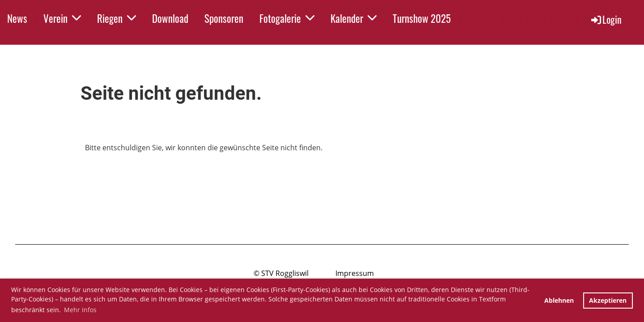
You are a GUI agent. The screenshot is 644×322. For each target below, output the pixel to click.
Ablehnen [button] (559, 300)
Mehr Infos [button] (80, 310)
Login (606, 19)
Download (170, 18)
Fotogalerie (287, 18)
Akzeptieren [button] (608, 300)
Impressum (355, 273)
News (17, 18)
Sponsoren (224, 18)
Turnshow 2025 (422, 18)
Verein (62, 18)
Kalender (354, 18)
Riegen (117, 18)
